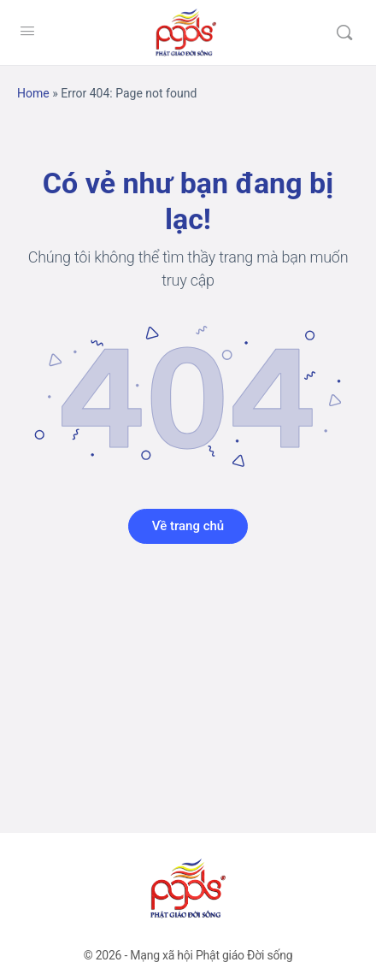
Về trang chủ (188, 526)
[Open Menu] (27, 31)
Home (33, 93)
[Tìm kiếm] (344, 32)
